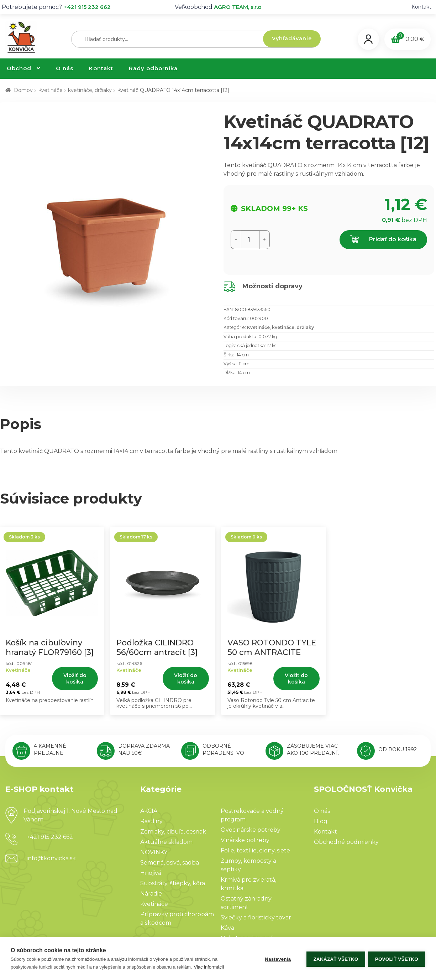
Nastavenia (277, 959)
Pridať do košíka (383, 240)
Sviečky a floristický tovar (256, 917)
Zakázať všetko (335, 959)
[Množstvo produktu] (250, 240)
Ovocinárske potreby (251, 830)
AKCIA (149, 811)
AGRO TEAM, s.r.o (238, 7)
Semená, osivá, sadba (170, 863)
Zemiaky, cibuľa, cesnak (173, 832)
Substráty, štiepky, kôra (173, 883)
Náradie (151, 894)
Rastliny (151, 821)
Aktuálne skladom (166, 842)
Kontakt (421, 7)
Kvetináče (50, 90)
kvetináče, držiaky (90, 90)
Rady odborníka (153, 68)
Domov (23, 90)
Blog (321, 821)
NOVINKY (154, 852)
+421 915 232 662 (87, 7)
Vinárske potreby (245, 840)
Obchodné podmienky (346, 842)
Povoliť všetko (397, 959)
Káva (227, 928)
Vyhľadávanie (292, 38)
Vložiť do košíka (75, 679)
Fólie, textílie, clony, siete (255, 850)
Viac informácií (209, 967)
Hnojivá (151, 873)
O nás (65, 68)
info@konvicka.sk (51, 858)
